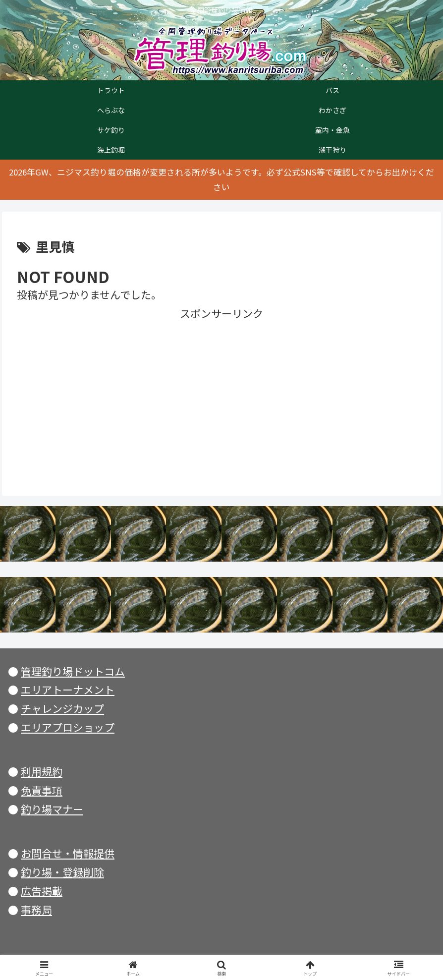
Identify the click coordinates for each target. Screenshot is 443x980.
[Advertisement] (222, 393)
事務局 (36, 910)
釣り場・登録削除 (62, 872)
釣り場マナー (52, 809)
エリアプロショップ (68, 727)
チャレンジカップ (62, 708)
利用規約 (42, 771)
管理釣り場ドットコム (73, 671)
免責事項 (42, 790)
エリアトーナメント (68, 690)
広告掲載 (42, 891)
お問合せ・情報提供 (68, 853)
